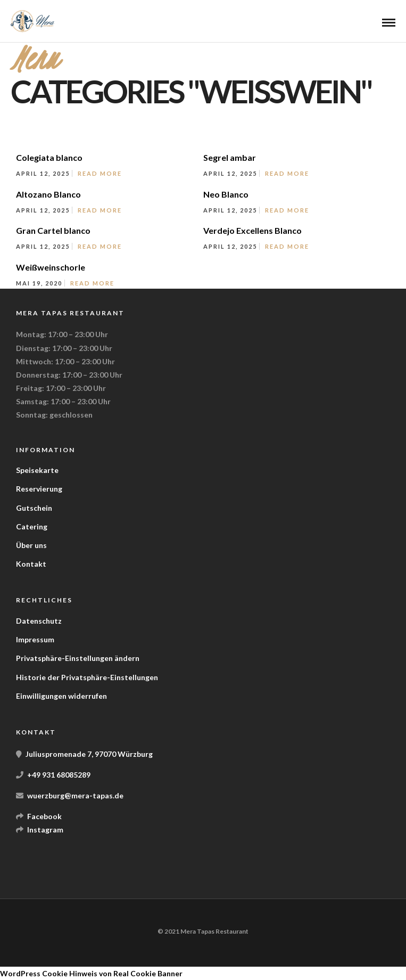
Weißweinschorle (51, 267)
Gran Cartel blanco (53, 230)
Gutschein (34, 508)
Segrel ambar (230, 157)
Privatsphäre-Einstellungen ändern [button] (78, 658)
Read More (100, 173)
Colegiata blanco (49, 157)
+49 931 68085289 (59, 775)
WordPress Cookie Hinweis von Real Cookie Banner (91, 973)
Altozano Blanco (48, 194)
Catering (32, 526)
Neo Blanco (226, 194)
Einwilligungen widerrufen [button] (61, 696)
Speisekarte (37, 470)
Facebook (44, 816)
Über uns (31, 545)
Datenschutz (39, 621)
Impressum (35, 639)
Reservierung (39, 489)
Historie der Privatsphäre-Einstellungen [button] (87, 677)
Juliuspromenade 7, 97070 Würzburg (89, 754)
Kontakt (31, 564)
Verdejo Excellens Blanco (252, 230)
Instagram (45, 830)
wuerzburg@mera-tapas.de (75, 795)
